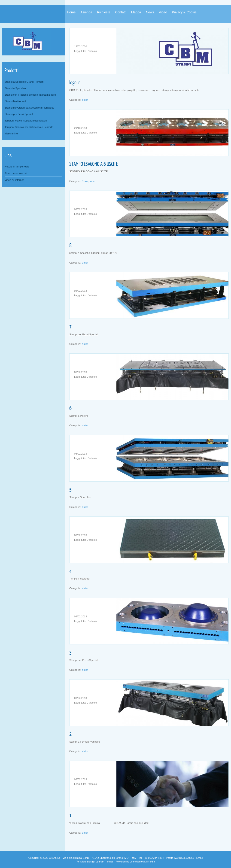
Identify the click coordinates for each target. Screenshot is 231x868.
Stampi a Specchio (15, 88)
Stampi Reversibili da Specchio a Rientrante (29, 108)
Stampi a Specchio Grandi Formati (24, 82)
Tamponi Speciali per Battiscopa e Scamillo (29, 127)
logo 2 (74, 82)
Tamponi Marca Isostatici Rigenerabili (26, 121)
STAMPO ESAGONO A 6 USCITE (94, 164)
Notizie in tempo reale (17, 167)
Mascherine (11, 134)
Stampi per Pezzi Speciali (19, 114)
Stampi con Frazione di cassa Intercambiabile (30, 95)
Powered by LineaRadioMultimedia (135, 862)
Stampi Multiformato (16, 101)
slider (85, 100)
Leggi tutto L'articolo (85, 51)
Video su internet (14, 180)
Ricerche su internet (16, 173)
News (85, 181)
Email (200, 858)
